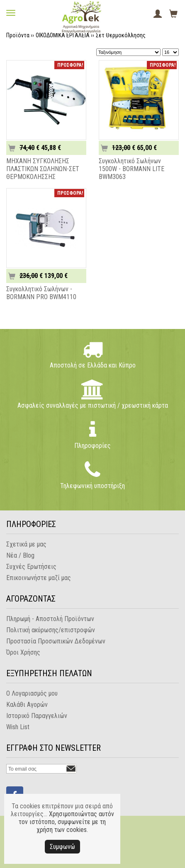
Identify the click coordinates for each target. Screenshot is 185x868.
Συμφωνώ (62, 847)
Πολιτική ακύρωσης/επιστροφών (51, 630)
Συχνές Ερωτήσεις (31, 567)
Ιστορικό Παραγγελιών (37, 716)
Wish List (18, 727)
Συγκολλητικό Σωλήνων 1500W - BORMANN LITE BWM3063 (131, 169)
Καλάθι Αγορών (27, 705)
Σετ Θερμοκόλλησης (121, 35)
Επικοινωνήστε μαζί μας (39, 578)
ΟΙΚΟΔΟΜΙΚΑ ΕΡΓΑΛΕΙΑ (63, 35)
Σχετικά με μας (26, 544)
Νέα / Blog (20, 555)
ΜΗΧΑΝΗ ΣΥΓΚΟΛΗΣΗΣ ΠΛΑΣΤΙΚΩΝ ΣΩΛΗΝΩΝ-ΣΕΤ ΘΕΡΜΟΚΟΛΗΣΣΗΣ (43, 169)
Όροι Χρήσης (23, 652)
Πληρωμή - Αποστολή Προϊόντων (50, 619)
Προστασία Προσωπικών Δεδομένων (56, 641)
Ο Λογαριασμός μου (32, 693)
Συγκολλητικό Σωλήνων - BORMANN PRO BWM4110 (41, 293)
